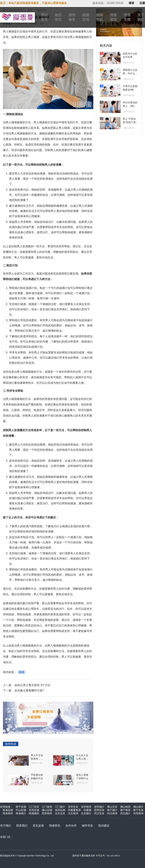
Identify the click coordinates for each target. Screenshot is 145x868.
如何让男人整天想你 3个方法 (32, 685)
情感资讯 (55, 826)
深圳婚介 (99, 807)
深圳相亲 (86, 807)
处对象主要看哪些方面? (29, 690)
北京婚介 (86, 813)
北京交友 (60, 813)
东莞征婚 (34, 810)
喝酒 (22, 672)
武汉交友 (99, 813)
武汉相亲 (112, 813)
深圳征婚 (60, 810)
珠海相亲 (8, 813)
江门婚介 (60, 807)
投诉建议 (104, 826)
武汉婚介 (125, 813)
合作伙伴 (71, 826)
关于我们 (6, 826)
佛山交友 (112, 807)
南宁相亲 (125, 810)
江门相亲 (47, 807)
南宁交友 (138, 810)
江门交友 (34, 807)
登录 (131, 3)
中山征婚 (21, 810)
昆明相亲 (47, 813)
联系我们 (22, 826)
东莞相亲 (138, 813)
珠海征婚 (8, 810)
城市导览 (87, 826)
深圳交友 (73, 807)
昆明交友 (99, 810)
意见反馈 (38, 826)
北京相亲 (73, 813)
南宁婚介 (112, 810)
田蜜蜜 (87, 810)
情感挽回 (34, 813)
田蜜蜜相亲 (74, 810)
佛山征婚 (47, 810)
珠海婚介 (21, 813)
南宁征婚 (21, 807)
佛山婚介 (138, 807)
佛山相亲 (125, 807)
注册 (142, 3)
